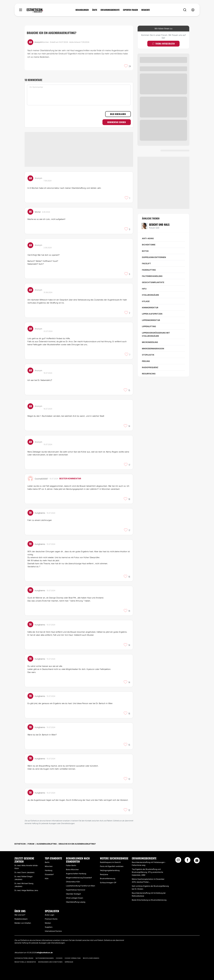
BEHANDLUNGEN (82, 10)
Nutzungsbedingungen (45, 958)
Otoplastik (148, 355)
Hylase (146, 301)
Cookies (59, 958)
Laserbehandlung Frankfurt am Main (81, 886)
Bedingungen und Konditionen (50, 962)
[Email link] (197, 860)
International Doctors (53, 931)
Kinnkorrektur (150, 308)
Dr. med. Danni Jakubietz (24, 872)
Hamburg (49, 870)
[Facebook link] (188, 861)
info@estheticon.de (44, 953)
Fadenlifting (149, 270)
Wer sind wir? (20, 915)
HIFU (144, 289)
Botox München (72, 869)
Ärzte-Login (50, 915)
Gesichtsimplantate (153, 282)
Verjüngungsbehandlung (110, 870)
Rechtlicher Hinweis (91, 958)
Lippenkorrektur (151, 320)
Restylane (104, 874)
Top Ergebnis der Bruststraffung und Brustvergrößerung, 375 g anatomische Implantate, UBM (147, 872)
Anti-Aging (148, 238)
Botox (145, 251)
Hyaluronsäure (150, 295)
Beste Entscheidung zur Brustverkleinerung (149, 900)
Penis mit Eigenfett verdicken (112, 866)
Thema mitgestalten (163, 44)
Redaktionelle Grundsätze (25, 962)
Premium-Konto (51, 919)
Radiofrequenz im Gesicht (110, 862)
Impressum (69, 962)
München (49, 866)
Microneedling (150, 342)
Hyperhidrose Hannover (76, 890)
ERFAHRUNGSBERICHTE (110, 10)
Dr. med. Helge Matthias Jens (26, 890)
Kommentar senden (117, 122)
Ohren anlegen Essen (75, 898)
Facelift (146, 263)
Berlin (47, 862)
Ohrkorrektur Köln (73, 882)
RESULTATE (146, 10)
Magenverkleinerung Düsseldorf (79, 878)
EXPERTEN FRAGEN (130, 10)
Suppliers (49, 927)
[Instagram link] (178, 861)
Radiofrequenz (150, 367)
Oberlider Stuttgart (73, 894)
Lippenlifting (149, 326)
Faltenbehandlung (152, 276)
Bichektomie (149, 245)
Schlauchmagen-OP (108, 883)
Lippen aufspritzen (152, 314)
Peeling (146, 361)
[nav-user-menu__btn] (193, 10)
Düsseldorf (49, 874)
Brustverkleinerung (108, 878)
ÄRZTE (95, 10)
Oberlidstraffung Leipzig (76, 902)
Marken (48, 923)
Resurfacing (149, 374)
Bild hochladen (118, 114)
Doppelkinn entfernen (154, 257)
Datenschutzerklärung (24, 958)
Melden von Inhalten (23, 923)
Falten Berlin (71, 865)
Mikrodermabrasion (153, 349)
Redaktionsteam (21, 919)
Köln (47, 878)
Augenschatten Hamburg (76, 874)
